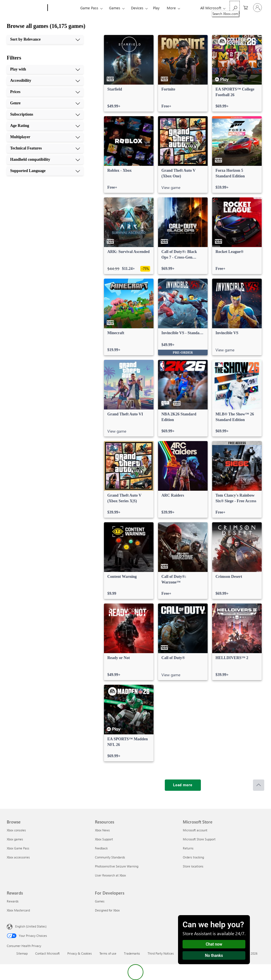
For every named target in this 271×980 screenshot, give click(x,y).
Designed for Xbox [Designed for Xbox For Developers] (107, 910)
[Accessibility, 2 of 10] (45, 81)
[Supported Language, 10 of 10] (45, 171)
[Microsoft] (26, 8)
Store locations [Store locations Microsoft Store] (193, 866)
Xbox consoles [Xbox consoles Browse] (16, 830)
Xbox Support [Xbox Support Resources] (104, 839)
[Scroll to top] (259, 785)
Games (115, 8)
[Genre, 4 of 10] (45, 103)
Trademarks (132, 953)
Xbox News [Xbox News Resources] (102, 830)
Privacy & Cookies (80, 953)
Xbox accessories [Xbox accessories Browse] (18, 857)
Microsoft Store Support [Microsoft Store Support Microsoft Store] (199, 839)
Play (156, 8)
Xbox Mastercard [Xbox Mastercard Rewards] (18, 910)
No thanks (214, 955)
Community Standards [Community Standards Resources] (110, 857)
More (171, 8)
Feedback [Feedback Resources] (101, 848)
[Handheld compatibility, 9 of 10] (45, 160)
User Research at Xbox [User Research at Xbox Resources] (110, 875)
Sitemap (22, 953)
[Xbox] (63, 8)
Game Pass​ (89, 8)
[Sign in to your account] (257, 8)
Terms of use (108, 953)
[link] (129, 73)
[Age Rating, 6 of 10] (45, 126)
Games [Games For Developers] (100, 901)
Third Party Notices (161, 953)
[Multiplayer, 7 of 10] (45, 137)
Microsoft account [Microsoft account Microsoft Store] (195, 830)
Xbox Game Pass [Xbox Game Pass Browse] (18, 848)
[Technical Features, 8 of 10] (45, 148)
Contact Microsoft (47, 953)
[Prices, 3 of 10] (45, 92)
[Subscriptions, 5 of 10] (45, 114)
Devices (137, 8)
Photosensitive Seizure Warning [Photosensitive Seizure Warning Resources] (117, 866)
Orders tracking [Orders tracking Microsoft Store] (193, 857)
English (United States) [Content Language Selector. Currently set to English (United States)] (31, 926)
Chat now (214, 944)
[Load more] (183, 785)
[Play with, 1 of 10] (45, 69)
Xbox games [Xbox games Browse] (15, 839)
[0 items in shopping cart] (246, 7)
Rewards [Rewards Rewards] (13, 901)
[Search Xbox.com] (235, 7)
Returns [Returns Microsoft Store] (188, 848)
